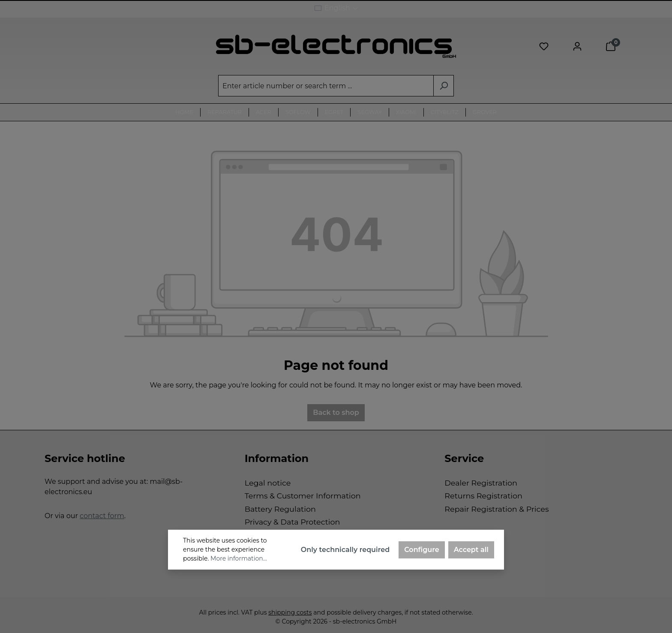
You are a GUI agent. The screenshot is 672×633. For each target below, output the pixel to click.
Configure (422, 550)
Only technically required (345, 550)
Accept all (471, 550)
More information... (239, 558)
